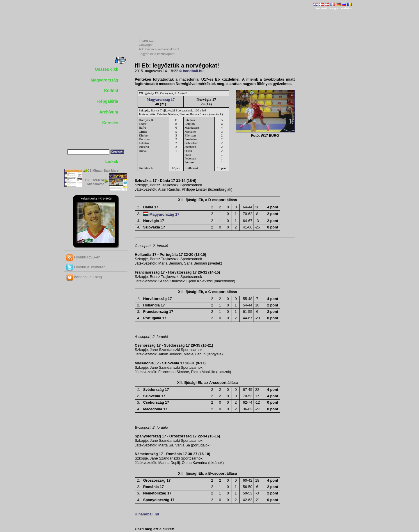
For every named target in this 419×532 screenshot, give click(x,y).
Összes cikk (106, 69)
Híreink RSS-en (83, 257)
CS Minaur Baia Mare (103, 171)
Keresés (110, 123)
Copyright (146, 45)
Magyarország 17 (161, 99)
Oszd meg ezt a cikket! (155, 529)
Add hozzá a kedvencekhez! (159, 49)
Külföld (111, 91)
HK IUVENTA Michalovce (95, 182)
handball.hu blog (84, 277)
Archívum (109, 112)
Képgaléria (108, 101)
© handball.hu (191, 71)
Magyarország (104, 80)
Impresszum (148, 40)
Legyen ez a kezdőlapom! (157, 54)
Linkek (112, 162)
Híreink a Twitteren (86, 267)
